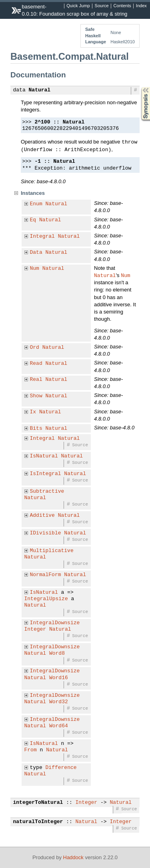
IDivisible (46, 533)
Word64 (59, 726)
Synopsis (139, 87)
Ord (35, 348)
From (31, 750)
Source (102, 6)
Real (36, 380)
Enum (36, 204)
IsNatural (44, 456)
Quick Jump (78, 6)
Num (35, 269)
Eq (33, 220)
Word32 (59, 702)
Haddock (73, 857)
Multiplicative (52, 551)
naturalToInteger (38, 822)
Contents (122, 6)
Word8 (57, 654)
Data (36, 253)
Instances (33, 193)
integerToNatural (38, 803)
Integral (42, 237)
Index (141, 6)
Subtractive (47, 492)
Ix (33, 412)
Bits (36, 429)
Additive (42, 516)
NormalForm (46, 575)
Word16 (59, 678)
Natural (40, 90)
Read (36, 364)
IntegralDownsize (55, 623)
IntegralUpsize (46, 599)
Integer (35, 629)
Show (36, 396)
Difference (61, 768)
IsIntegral (46, 474)
